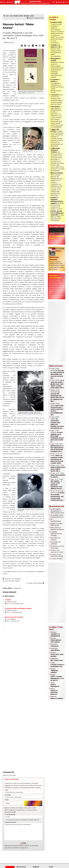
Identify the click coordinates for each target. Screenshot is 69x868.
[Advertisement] (23, 697)
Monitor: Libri (29, 16)
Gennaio (56, 640)
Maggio (57, 677)
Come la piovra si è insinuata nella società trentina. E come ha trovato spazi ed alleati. (57, 99)
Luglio (57, 664)
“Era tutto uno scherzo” (56, 539)
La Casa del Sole (56, 559)
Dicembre (54, 645)
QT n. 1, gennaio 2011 (13, 621)
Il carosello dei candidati (56, 543)
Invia (23, 843)
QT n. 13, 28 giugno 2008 (14, 612)
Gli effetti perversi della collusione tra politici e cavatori (57, 203)
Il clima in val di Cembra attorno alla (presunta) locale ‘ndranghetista (56, 51)
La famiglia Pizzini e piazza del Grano (57, 516)
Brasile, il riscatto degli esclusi (56, 524)
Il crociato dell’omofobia (35, 583)
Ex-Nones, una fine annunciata (57, 547)
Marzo (54, 691)
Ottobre (57, 654)
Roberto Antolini (12, 602)
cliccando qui (10, 812)
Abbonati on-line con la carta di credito (57, 297)
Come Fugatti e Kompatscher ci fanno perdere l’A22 (57, 511)
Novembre (55, 649)
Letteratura (17, 588)
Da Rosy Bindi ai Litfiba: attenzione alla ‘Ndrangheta (57, 216)
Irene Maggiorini (11, 619)
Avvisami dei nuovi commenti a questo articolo (22, 820)
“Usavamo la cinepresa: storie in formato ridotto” (12, 580)
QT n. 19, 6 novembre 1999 (15, 604)
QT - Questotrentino (56, 520)
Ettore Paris (10, 42)
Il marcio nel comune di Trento (57, 551)
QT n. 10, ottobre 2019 (14, 16)
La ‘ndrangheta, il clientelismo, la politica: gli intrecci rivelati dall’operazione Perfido (57, 86)
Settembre (57, 659)
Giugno (54, 670)
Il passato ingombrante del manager (56, 534)
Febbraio (55, 634)
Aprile (55, 684)
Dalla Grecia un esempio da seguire (57, 528)
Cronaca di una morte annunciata (57, 555)
